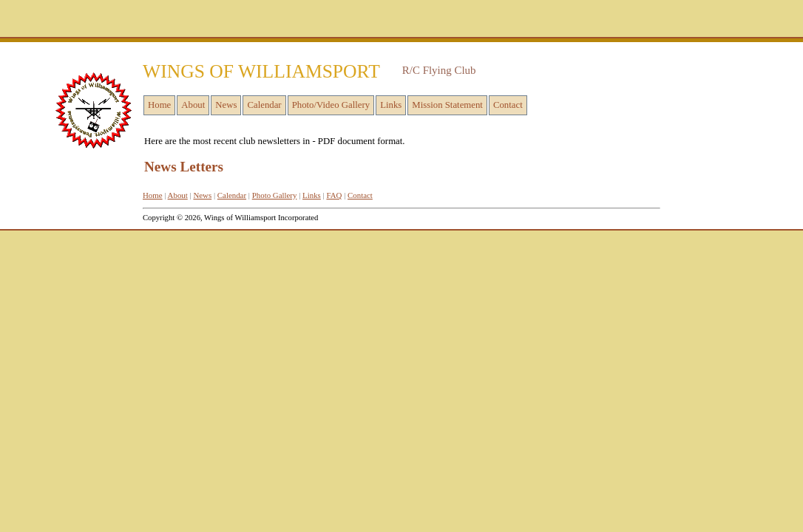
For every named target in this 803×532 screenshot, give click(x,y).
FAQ (334, 195)
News (226, 105)
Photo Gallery (275, 195)
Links (391, 105)
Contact (508, 105)
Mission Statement (447, 105)
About (193, 105)
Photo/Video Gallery (331, 105)
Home (159, 105)
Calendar (264, 105)
